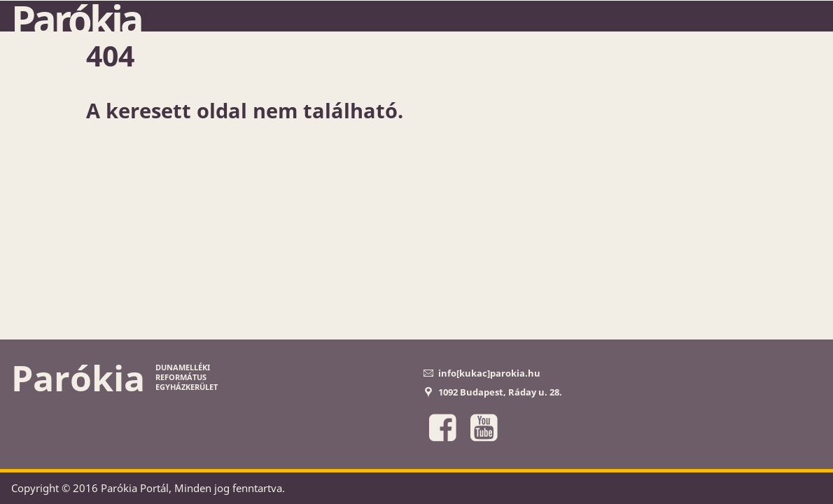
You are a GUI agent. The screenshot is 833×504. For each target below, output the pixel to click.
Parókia (76, 19)
